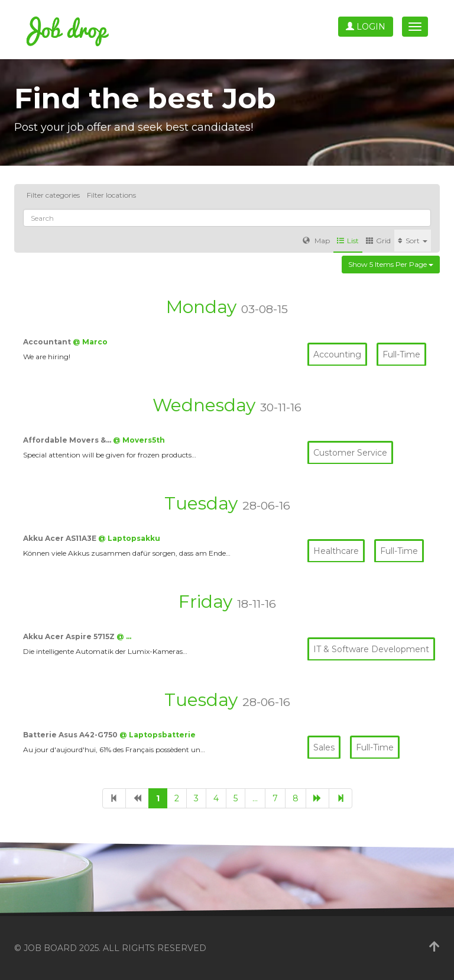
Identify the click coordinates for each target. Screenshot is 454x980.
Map (316, 241)
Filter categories (53, 195)
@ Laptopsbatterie (158, 735)
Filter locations (111, 195)
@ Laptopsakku (129, 538)
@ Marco (90, 342)
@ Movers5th (139, 440)
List (348, 241)
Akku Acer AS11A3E (61, 538)
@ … (124, 636)
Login (366, 27)
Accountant (48, 342)
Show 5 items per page (391, 264)
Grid (378, 241)
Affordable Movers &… (68, 440)
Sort (413, 241)
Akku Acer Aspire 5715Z (70, 636)
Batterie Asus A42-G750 (71, 735)
